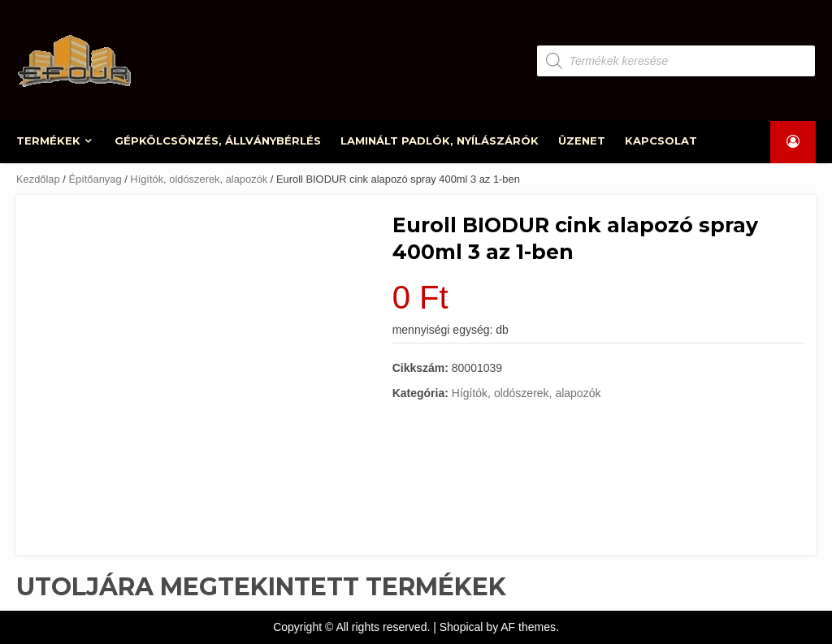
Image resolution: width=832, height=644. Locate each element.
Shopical (461, 627)
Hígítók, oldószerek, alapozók (199, 179)
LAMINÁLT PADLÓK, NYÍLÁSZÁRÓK (440, 140)
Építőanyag (95, 179)
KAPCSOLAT (661, 140)
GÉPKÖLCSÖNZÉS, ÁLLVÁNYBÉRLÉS (218, 140)
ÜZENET (582, 140)
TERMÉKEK (48, 140)
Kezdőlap (38, 179)
